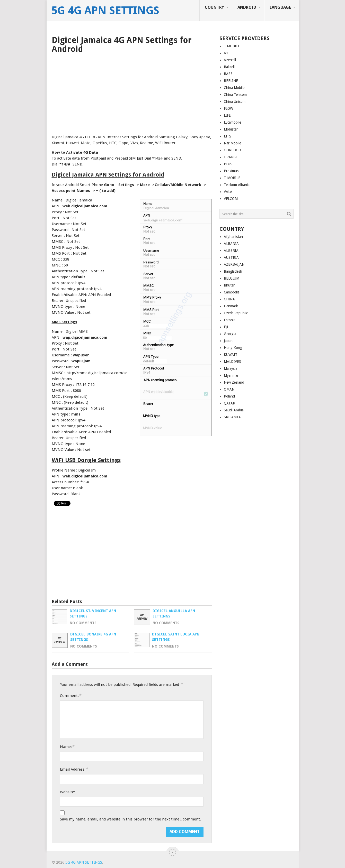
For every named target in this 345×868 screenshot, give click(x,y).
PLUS (228, 164)
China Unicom (235, 101)
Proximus (231, 171)
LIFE (227, 115)
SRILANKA (232, 417)
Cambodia (232, 292)
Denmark (231, 306)
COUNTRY (214, 7)
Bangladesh (233, 271)
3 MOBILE (232, 46)
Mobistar (231, 129)
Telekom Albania (237, 185)
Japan (228, 341)
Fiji (226, 327)
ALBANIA (231, 244)
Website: (68, 792)
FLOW (228, 108)
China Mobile (234, 88)
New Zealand (234, 382)
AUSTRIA (231, 257)
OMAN (229, 389)
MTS (228, 136)
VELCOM (231, 199)
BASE (228, 74)
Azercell (230, 60)
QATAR (229, 403)
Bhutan (230, 285)
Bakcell (229, 67)
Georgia (230, 334)
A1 (226, 53)
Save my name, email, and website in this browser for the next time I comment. (130, 819)
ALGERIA (231, 251)
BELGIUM (232, 278)
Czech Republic (236, 313)
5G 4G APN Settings (105, 11)
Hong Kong (233, 348)
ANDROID (247, 7)
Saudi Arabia (234, 410)
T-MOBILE (232, 178)
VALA (228, 192)
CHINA (229, 299)
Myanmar (231, 375)
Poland (229, 396)
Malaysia (231, 368)
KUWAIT (231, 355)
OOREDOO (232, 150)
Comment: (70, 695)
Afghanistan (233, 237)
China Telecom (235, 95)
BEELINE (231, 81)
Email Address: (74, 769)
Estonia (230, 320)
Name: (67, 747)
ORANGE (231, 157)
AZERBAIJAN (234, 264)
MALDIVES (232, 362)
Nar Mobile (232, 143)
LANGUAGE (280, 7)
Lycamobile (232, 122)
